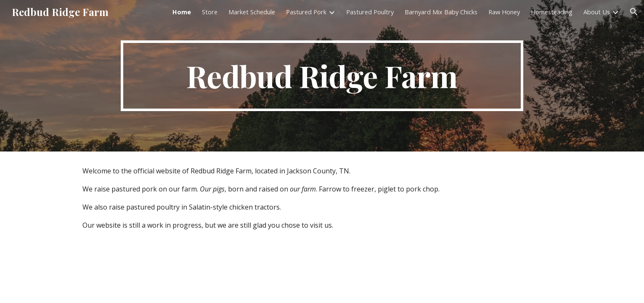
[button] (634, 12)
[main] (322, 76)
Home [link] (182, 12)
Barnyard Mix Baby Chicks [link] (441, 12)
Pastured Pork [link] (306, 12)
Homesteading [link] (552, 12)
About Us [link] (597, 12)
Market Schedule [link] (252, 12)
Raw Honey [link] (504, 12)
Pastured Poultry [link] (370, 12)
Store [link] (210, 12)
